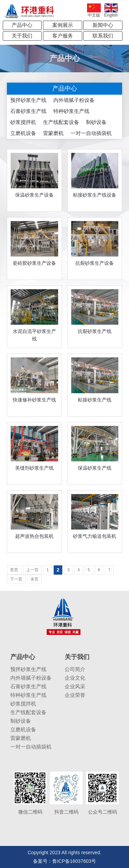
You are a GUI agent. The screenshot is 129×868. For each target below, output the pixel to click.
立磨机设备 (23, 133)
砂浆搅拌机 (23, 122)
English (111, 11)
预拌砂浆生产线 (28, 100)
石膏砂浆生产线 (28, 111)
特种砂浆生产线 (71, 111)
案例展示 (63, 25)
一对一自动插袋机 (91, 133)
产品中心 (22, 25)
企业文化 (75, 678)
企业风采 (75, 686)
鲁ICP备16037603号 (74, 861)
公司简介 (75, 669)
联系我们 (103, 36)
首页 (14, 570)
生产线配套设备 (61, 122)
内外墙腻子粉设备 (74, 100)
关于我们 (22, 36)
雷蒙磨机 (53, 133)
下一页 (16, 579)
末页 (34, 579)
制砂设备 (96, 122)
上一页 (32, 570)
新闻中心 (103, 25)
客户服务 (63, 36)
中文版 (94, 11)
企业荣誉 (75, 695)
